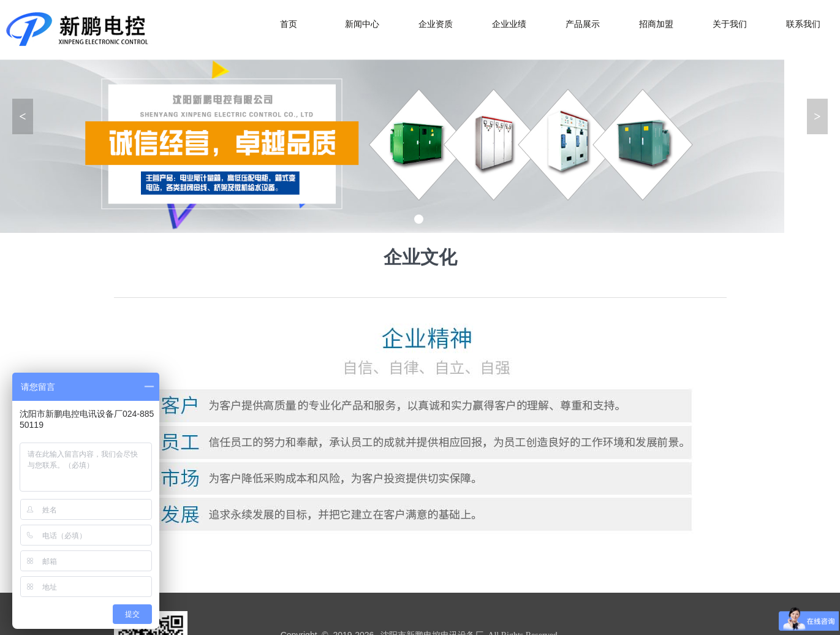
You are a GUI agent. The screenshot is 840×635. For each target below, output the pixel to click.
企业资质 (436, 24)
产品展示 (583, 24)
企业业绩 (509, 24)
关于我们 (730, 24)
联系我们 (803, 24)
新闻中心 (362, 24)
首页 (289, 24)
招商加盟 (656, 24)
